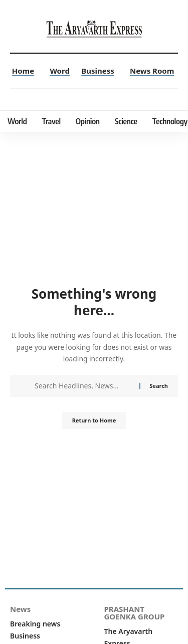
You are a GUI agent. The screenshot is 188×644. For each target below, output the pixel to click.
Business (98, 71)
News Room (152, 71)
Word (59, 71)
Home (23, 71)
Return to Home (94, 420)
